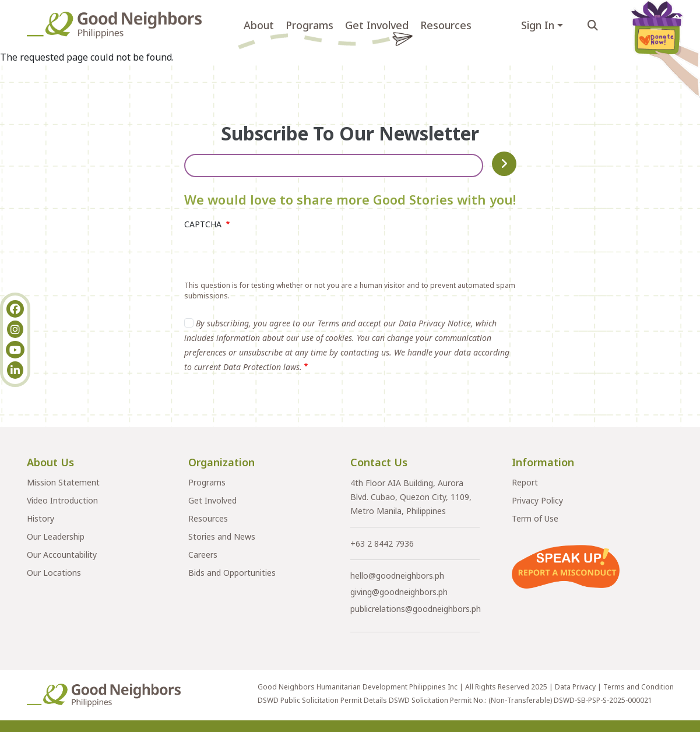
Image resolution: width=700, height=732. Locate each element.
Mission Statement (63, 482)
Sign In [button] (538, 25)
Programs (309, 25)
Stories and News (222, 536)
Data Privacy (575, 687)
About (259, 25)
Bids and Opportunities (232, 573)
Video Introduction (62, 500)
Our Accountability (62, 555)
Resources (446, 25)
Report (525, 482)
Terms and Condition (639, 687)
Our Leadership (56, 536)
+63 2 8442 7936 (382, 543)
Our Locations (54, 573)
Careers (203, 555)
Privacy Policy (537, 500)
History (41, 518)
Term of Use (535, 518)
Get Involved (377, 25)
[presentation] (273, 258)
